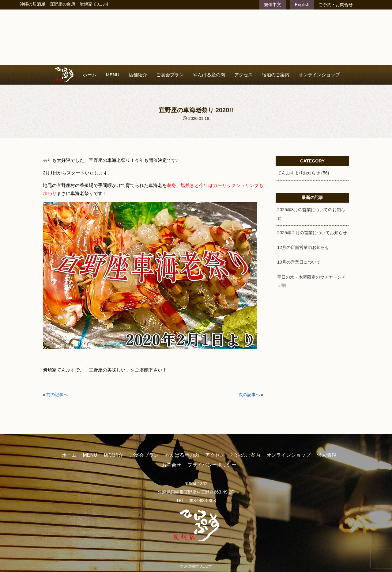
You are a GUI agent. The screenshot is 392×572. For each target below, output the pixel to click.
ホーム (90, 75)
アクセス (243, 75)
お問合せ (171, 465)
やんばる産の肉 (209, 75)
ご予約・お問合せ (336, 5)
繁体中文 (273, 5)
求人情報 (326, 455)
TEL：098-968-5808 (196, 501)
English (302, 5)
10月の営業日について (299, 262)
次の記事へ (249, 395)
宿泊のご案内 (276, 75)
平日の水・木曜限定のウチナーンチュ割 (311, 281)
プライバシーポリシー (212, 465)
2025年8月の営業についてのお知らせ (311, 214)
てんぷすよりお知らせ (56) (303, 173)
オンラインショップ (319, 75)
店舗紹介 (138, 75)
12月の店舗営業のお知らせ (303, 247)
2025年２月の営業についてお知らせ (312, 233)
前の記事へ (57, 395)
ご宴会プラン (170, 75)
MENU (112, 75)
